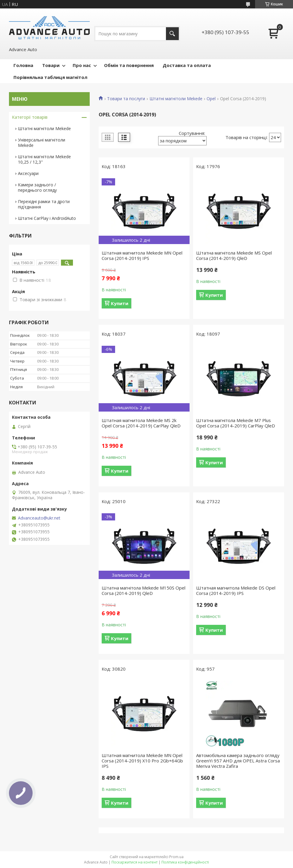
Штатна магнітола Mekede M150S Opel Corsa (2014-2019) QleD (144, 590)
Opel (211, 99)
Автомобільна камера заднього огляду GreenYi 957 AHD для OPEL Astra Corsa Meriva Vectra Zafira (238, 761)
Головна (23, 65)
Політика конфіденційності (185, 862)
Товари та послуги (126, 99)
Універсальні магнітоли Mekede (42, 143)
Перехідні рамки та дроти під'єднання (44, 204)
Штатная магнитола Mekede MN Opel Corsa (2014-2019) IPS (142, 255)
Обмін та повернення (129, 65)
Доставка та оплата (187, 65)
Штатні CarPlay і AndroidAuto (47, 218)
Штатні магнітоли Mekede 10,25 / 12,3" (44, 159)
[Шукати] (172, 34)
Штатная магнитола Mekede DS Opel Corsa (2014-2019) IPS (236, 590)
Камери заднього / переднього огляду (37, 187)
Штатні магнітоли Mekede (176, 99)
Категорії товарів (30, 117)
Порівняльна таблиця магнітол (50, 77)
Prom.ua (176, 857)
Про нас (82, 65)
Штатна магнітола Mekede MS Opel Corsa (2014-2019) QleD (234, 255)
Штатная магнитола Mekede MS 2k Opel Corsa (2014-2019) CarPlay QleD (141, 423)
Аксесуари (28, 173)
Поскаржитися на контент (135, 862)
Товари (51, 65)
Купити (120, 303)
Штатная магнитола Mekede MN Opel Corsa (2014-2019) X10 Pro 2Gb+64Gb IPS (142, 761)
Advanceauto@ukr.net (39, 518)
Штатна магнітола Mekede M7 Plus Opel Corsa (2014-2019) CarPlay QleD (236, 423)
